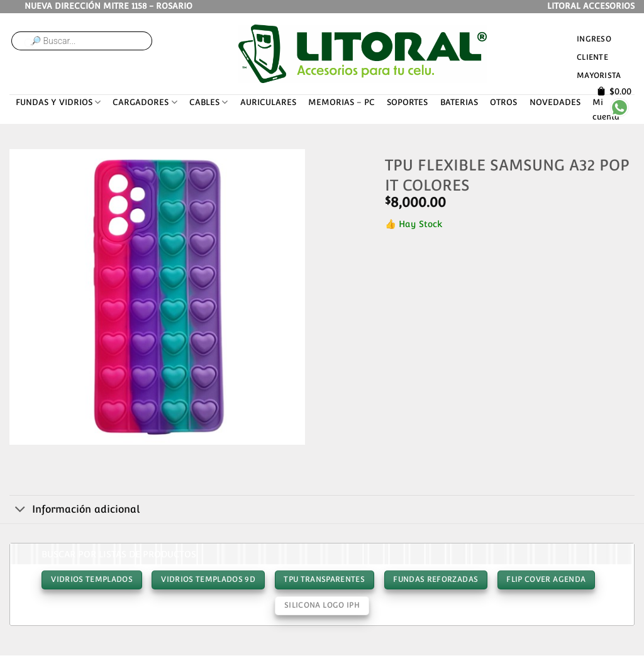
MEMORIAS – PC (341, 102)
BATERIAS (459, 102)
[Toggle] (20, 510)
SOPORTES (407, 102)
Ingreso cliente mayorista (599, 57)
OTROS (503, 102)
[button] (24, 431)
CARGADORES (145, 102)
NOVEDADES (555, 102)
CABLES (208, 102)
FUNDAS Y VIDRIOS (58, 102)
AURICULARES (268, 102)
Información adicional (75, 510)
